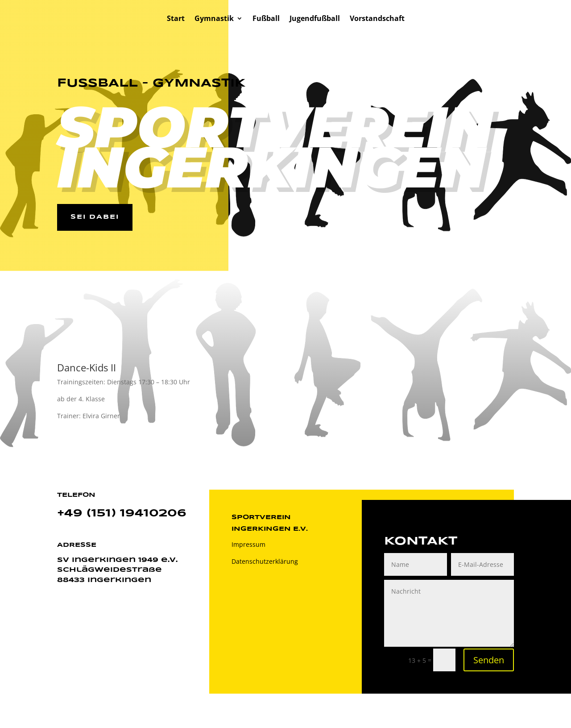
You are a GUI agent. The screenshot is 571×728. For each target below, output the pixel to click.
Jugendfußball (315, 19)
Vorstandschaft (377, 19)
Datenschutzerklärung (265, 561)
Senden (489, 660)
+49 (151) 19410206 (122, 514)
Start (176, 19)
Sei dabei (95, 217)
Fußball (266, 19)
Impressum (248, 544)
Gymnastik (214, 19)
